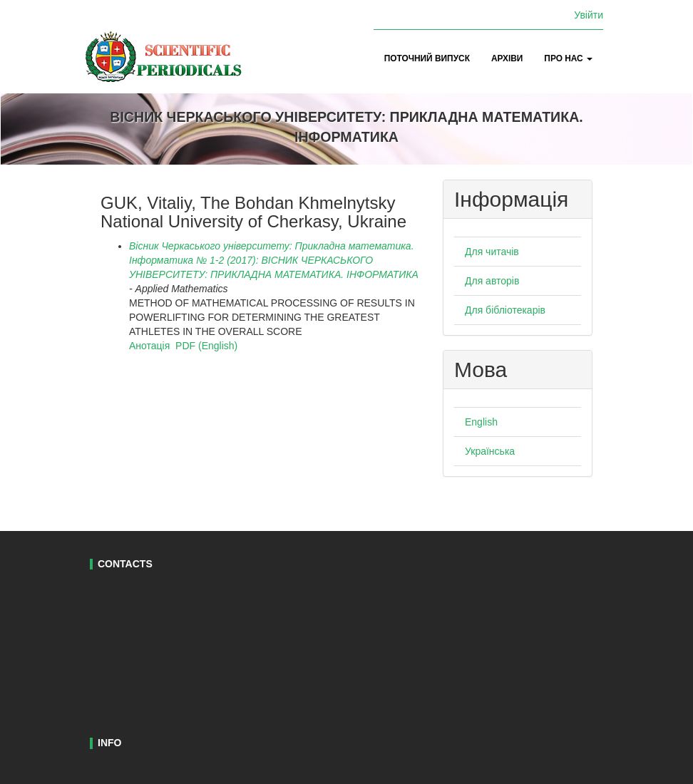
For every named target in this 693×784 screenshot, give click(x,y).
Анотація (149, 346)
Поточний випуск (427, 58)
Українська (490, 451)
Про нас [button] (568, 58)
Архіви (507, 58)
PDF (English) (206, 346)
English (481, 422)
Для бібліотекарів (505, 310)
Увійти (589, 15)
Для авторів (492, 281)
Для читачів (492, 252)
